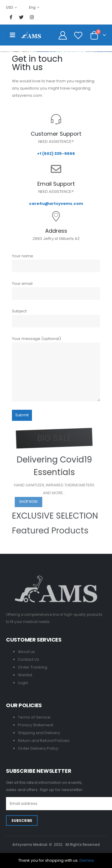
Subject (56, 318)
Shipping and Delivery (39, 733)
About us (26, 652)
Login (23, 683)
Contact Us (29, 659)
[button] (36, 502)
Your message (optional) (56, 368)
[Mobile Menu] (13, 35)
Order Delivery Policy (38, 748)
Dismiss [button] (87, 860)
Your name (56, 263)
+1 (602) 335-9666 (56, 154)
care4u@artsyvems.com (56, 204)
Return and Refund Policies (44, 741)
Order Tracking (33, 667)
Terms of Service (34, 717)
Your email (56, 290)
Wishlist (25, 675)
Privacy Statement (36, 725)
